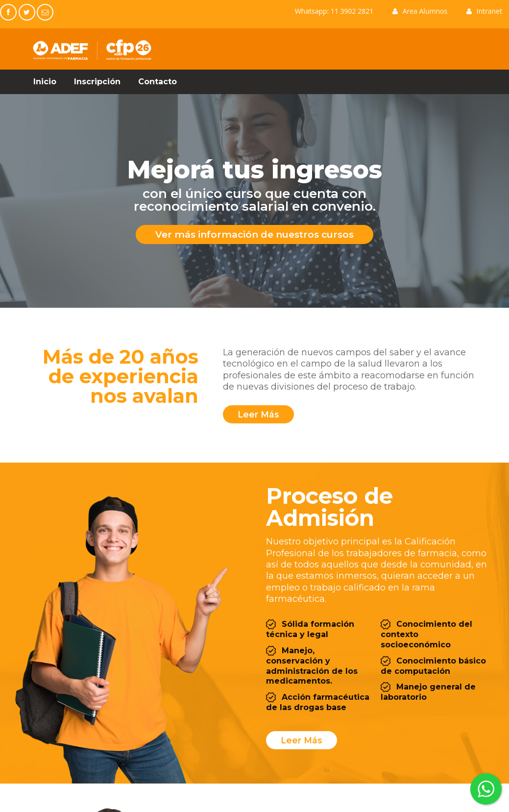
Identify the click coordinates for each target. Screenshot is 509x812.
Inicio (45, 82)
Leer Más (301, 740)
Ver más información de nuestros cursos (255, 234)
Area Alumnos (420, 11)
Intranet (484, 11)
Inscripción (97, 82)
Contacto (158, 82)
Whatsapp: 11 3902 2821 (334, 11)
